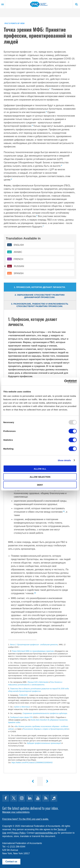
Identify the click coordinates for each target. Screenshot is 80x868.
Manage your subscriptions (16, 812)
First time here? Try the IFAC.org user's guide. (26, 819)
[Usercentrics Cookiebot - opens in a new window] (64, 382)
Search (76, 4)
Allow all (40, 469)
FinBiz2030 (23, 695)
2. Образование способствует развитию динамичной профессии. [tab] (40, 296)
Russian (16, 266)
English (16, 245)
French (15, 259)
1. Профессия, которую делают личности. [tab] (40, 287)
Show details (64, 460)
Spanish (15, 273)
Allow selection (40, 477)
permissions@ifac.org (46, 833)
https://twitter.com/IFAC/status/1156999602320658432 (32, 763)
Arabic (15, 252)
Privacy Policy (18, 833)
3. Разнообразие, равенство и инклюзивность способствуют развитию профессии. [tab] (40, 305)
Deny (40, 485)
